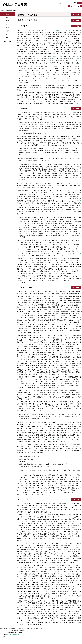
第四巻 (8, 28)
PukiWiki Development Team (21, 638)
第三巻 (8, 24)
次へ (78, 6)
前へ (72, 6)
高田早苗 (78, 201)
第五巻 (8, 31)
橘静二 (54, 59)
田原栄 (31, 86)
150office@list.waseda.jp (14, 634)
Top (1, 11)
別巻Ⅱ (8, 38)
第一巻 (8, 18)
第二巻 (5, 11)
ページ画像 (76, 14)
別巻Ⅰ (8, 34)
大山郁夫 (65, 439)
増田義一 (58, 30)
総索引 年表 (8, 41)
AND (71, 3)
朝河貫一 (19, 567)
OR (75, 3)
